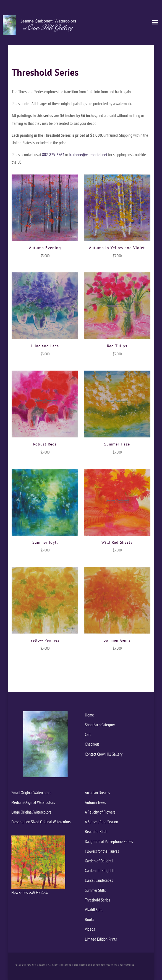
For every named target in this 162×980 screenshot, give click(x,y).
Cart (88, 734)
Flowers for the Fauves (102, 851)
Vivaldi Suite (94, 910)
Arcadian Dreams (97, 792)
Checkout (92, 744)
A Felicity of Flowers (100, 812)
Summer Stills (95, 890)
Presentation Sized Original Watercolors (41, 822)
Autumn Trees (95, 802)
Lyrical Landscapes (99, 880)
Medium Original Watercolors (33, 802)
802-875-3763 (53, 155)
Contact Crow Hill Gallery (104, 754)
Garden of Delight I (99, 861)
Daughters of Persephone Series (109, 841)
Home (89, 715)
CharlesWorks (126, 965)
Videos (90, 929)
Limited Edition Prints (101, 939)
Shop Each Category (100, 725)
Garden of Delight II (100, 870)
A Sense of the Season (101, 822)
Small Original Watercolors (31, 792)
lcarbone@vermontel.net (88, 155)
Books (89, 919)
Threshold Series (97, 900)
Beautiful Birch (96, 831)
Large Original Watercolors (31, 812)
